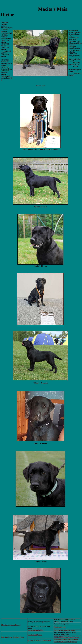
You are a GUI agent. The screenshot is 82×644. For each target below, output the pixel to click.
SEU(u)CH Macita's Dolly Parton (66, 642)
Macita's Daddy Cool (35, 635)
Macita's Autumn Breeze (11, 625)
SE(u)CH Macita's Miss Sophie (65, 630)
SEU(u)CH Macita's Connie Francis (66, 637)
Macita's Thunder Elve (36, 630)
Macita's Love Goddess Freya (13, 637)
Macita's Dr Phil (60, 627)
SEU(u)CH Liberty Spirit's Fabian (66, 639)
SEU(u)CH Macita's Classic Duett (39, 641)
